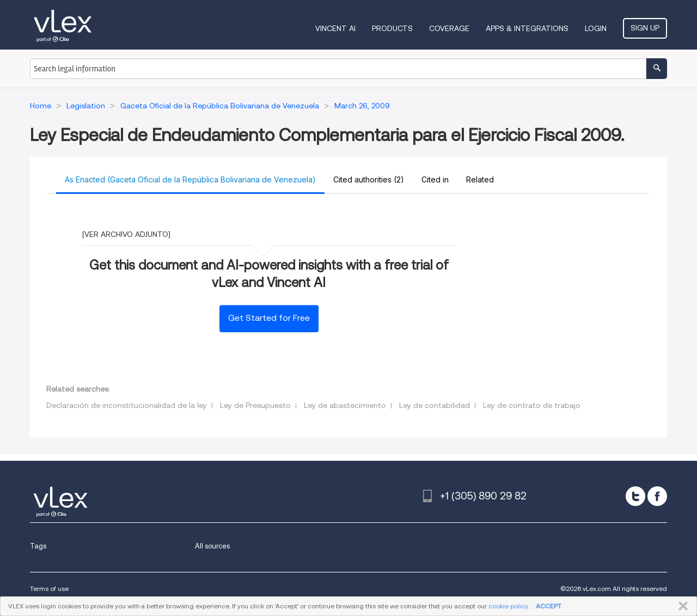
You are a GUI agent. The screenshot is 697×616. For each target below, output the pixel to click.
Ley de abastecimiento (345, 405)
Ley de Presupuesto (255, 405)
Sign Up (645, 28)
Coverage (449, 28)
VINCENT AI (335, 28)
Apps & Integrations (527, 28)
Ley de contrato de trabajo (532, 405)
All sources (212, 546)
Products (392, 28)
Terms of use (49, 588)
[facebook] (657, 496)
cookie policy (508, 606)
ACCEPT (549, 606)
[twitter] (635, 496)
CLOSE (681, 606)
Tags (38, 546)
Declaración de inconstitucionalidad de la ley (127, 405)
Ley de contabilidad (435, 405)
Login (596, 28)
